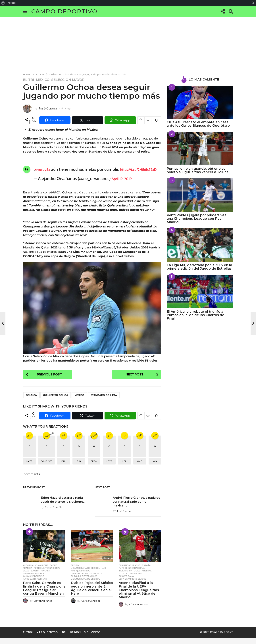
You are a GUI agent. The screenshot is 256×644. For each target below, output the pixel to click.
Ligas (26, 577)
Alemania (28, 572)
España (146, 572)
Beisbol (75, 572)
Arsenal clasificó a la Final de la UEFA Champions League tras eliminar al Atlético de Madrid (139, 596)
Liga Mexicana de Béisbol (85, 574)
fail (64, 468)
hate (29, 468)
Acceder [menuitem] (12, 3)
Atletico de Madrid (130, 580)
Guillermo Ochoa (56, 401)
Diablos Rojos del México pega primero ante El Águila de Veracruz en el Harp (92, 595)
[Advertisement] (128, 44)
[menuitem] (3, 3)
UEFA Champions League (132, 585)
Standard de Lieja (104, 401)
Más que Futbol (80, 577)
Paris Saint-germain (35, 585)
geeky (94, 468)
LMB (104, 574)
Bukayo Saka (126, 582)
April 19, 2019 (124, 184)
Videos (96, 638)
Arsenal (147, 577)
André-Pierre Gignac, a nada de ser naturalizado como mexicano (137, 508)
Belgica (31, 401)
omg (140, 468)
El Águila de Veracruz (84, 582)
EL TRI (29, 80)
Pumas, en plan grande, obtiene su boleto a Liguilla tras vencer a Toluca (198, 170)
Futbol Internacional (47, 574)
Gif (86, 638)
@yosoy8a (44, 169)
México (43, 80)
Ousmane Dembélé (34, 582)
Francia (28, 574)
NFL (64, 638)
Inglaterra (125, 577)
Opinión (75, 638)
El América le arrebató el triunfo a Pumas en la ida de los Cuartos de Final (195, 315)
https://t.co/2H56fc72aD (56, 175)
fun (79, 468)
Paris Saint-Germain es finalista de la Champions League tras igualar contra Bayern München (44, 595)
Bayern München (40, 577)
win (155, 468)
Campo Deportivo (64, 11)
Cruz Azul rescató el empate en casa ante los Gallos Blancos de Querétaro (198, 124)
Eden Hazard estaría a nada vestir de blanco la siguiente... (64, 508)
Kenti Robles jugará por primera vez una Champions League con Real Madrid (196, 219)
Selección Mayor (68, 80)
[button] (25, 11)
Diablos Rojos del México (86, 580)
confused (46, 468)
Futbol (28, 638)
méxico (79, 401)
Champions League (46, 572)
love (109, 468)
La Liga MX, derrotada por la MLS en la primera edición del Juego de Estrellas (199, 267)
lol (124, 468)
